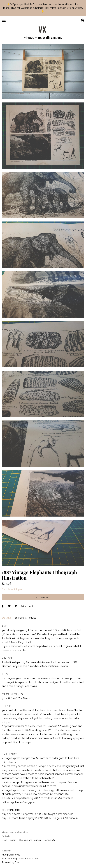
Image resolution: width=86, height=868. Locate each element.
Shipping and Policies (30, 840)
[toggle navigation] (4, 20)
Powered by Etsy (10, 862)
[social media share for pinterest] (16, 606)
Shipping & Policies (25, 618)
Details (7, 618)
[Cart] (82, 21)
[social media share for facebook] (3, 606)
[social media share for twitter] (10, 606)
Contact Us (49, 840)
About (13, 840)
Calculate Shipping (13, 589)
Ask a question (28, 606)
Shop (5, 840)
